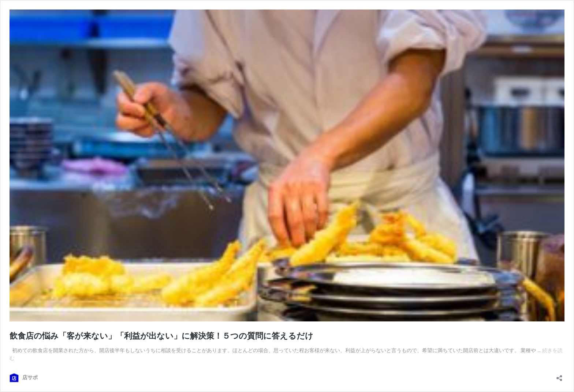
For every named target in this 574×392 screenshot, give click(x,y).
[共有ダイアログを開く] (559, 376)
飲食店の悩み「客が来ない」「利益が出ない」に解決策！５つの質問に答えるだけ (161, 336)
